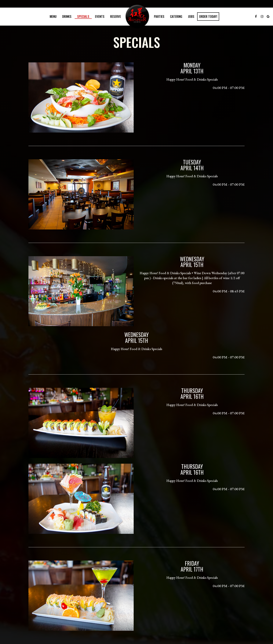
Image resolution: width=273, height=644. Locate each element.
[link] (137, 16)
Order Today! (208, 16)
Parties (159, 16)
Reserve (116, 16)
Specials (83, 16)
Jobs (191, 16)
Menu (53, 16)
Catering (176, 16)
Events (100, 16)
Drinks (67, 16)
